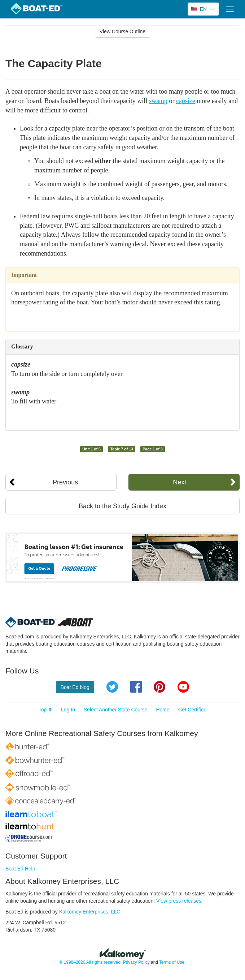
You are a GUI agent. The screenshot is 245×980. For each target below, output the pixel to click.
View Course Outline (122, 31)
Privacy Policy (136, 962)
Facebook (136, 687)
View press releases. (180, 901)
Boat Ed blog (75, 687)
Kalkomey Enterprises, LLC (90, 912)
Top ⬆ (45, 710)
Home (163, 710)
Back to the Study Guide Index (122, 506)
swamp (158, 101)
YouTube (183, 687)
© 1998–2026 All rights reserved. (91, 962)
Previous (65, 482)
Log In (68, 710)
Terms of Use (172, 962)
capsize (186, 101)
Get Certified (192, 710)
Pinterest (159, 687)
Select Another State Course (116, 710)
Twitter (112, 687)
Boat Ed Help (20, 869)
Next (180, 482)
